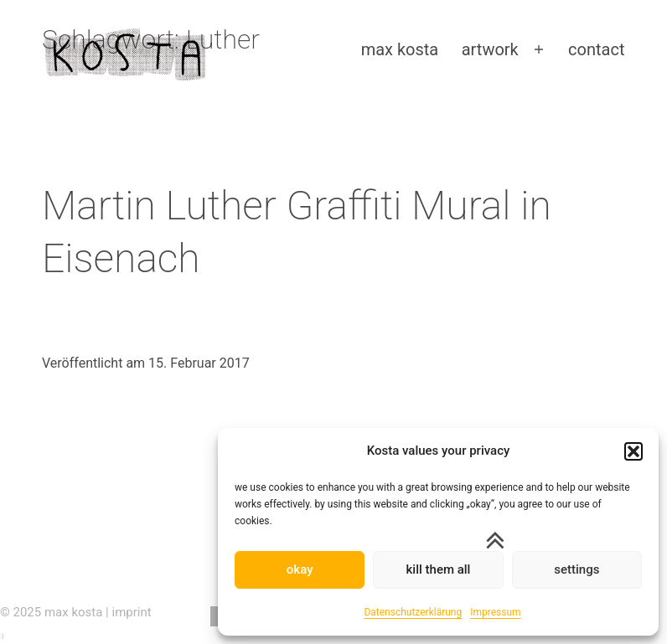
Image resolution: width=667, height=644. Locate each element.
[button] (633, 451)
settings (577, 569)
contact (596, 49)
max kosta (400, 49)
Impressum (495, 612)
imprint (132, 612)
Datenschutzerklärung (413, 612)
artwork (490, 49)
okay (300, 569)
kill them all (439, 569)
